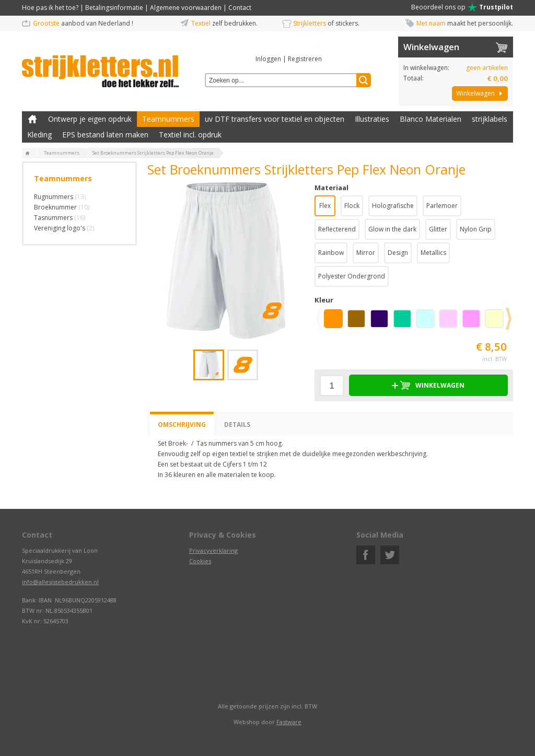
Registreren (305, 59)
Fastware (289, 722)
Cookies (200, 561)
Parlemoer (442, 206)
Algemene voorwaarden (186, 8)
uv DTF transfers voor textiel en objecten (275, 119)
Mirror (366, 253)
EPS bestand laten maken (105, 135)
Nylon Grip (476, 229)
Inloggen (268, 59)
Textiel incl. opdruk (190, 135)
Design (398, 253)
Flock (352, 206)
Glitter (438, 229)
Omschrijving (182, 424)
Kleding (39, 135)
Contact (240, 8)
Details (237, 424)
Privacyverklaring (213, 550)
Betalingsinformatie (114, 8)
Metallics (433, 253)
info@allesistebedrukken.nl (60, 582)
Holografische (393, 206)
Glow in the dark (392, 229)
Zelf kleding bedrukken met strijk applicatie (32, 119)
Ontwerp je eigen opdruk (90, 119)
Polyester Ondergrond (352, 276)
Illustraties (372, 119)
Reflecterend (337, 229)
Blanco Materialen (431, 119)
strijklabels (490, 119)
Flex (325, 206)
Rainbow (331, 253)
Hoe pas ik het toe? (50, 8)
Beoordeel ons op (462, 7)
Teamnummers (168, 119)
